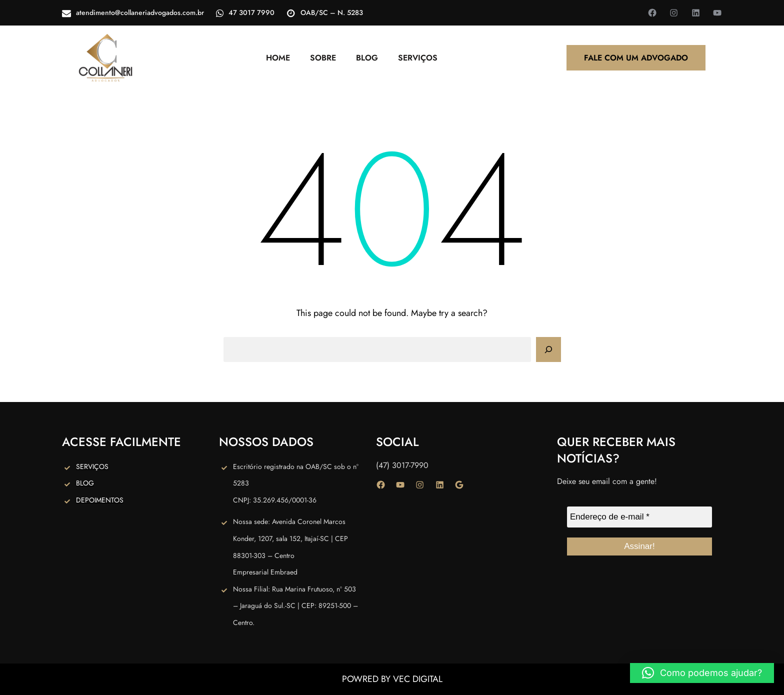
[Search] (548, 349)
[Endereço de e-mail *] (639, 517)
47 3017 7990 (251, 12)
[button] (702, 673)
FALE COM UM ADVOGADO (636, 58)
